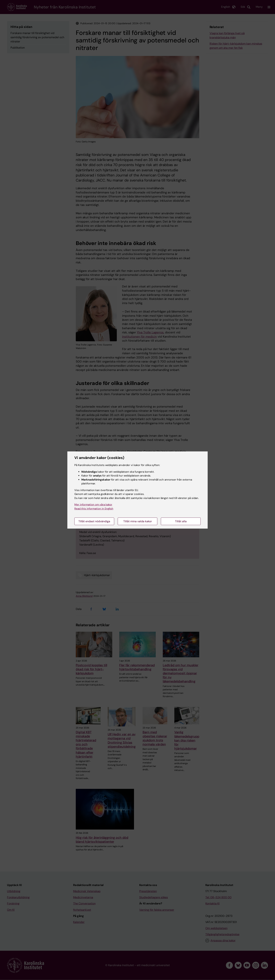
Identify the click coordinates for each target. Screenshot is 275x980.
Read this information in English (94, 509)
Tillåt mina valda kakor (138, 521)
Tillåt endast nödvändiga (94, 521)
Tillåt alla (181, 521)
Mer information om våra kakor (93, 505)
